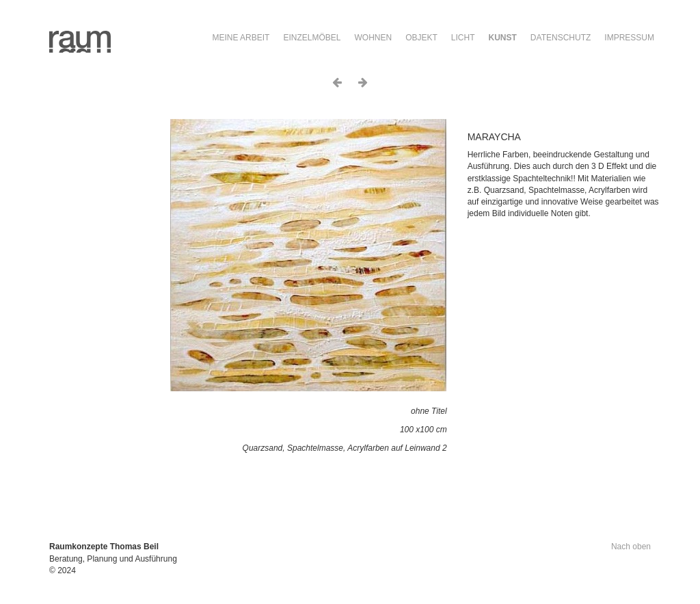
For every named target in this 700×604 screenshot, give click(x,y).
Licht (463, 38)
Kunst (503, 38)
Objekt (421, 38)
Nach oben (631, 547)
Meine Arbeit (241, 38)
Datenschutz (561, 38)
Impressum (629, 38)
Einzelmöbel (312, 38)
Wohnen (373, 38)
